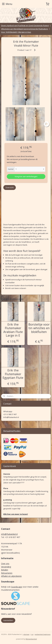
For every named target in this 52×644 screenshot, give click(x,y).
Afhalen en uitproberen (11, 576)
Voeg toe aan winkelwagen (26, 176)
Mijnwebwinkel (31, 639)
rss (32, 634)
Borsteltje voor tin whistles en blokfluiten (39, 328)
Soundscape (17, 587)
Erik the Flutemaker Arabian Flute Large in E (13, 330)
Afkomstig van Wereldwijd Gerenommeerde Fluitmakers (25, 29)
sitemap (26, 634)
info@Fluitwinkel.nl (9, 534)
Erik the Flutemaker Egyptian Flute (13, 374)
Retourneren (7, 573)
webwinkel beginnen (43, 634)
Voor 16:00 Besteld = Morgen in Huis (16, 32)
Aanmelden (8, 620)
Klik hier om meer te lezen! (16, 514)
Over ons (5, 564)
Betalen (5, 570)
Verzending (6, 567)
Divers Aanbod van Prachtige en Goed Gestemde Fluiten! (25, 26)
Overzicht (10, 187)
